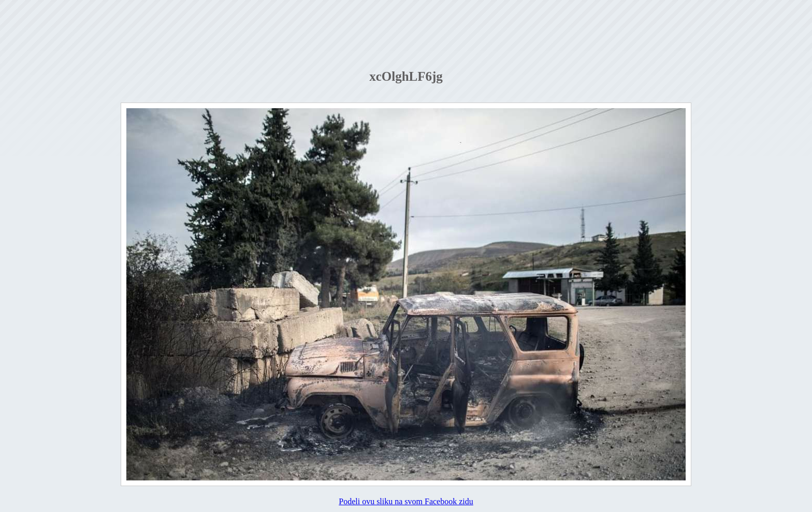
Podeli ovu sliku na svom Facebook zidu (406, 501)
